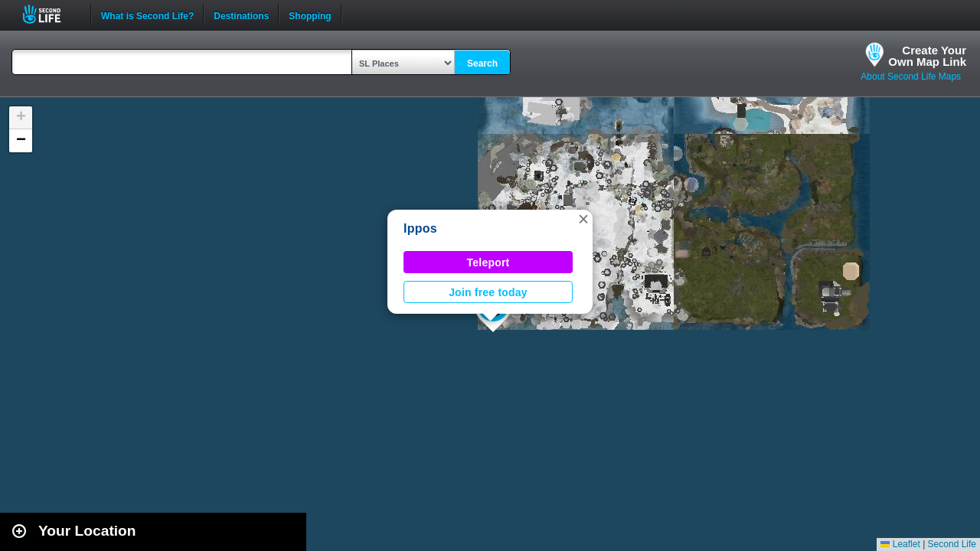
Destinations (241, 15)
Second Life (50, 14)
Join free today (488, 292)
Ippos (420, 228)
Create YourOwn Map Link (927, 56)
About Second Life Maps (911, 77)
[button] (583, 219)
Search (482, 64)
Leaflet (900, 544)
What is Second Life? (147, 15)
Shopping (310, 15)
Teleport (488, 262)
